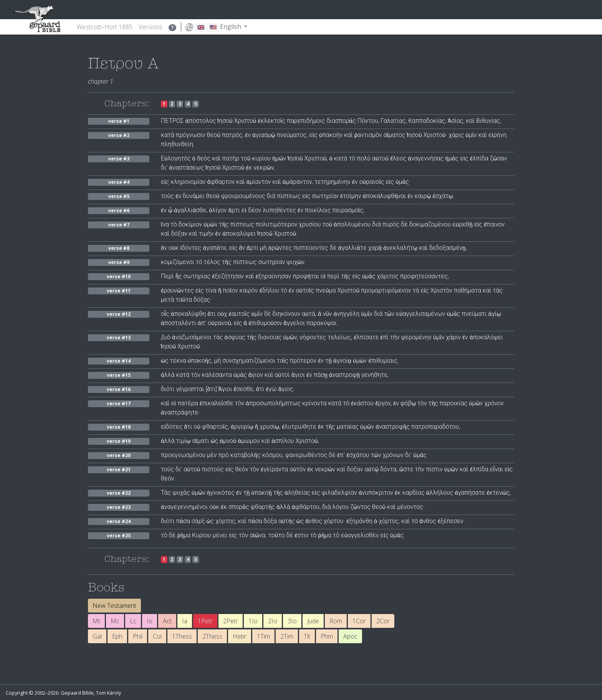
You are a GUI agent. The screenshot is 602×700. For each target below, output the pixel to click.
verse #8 (119, 248)
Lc (133, 621)
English (214, 27)
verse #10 (119, 277)
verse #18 (119, 427)
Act (167, 621)
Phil (138, 636)
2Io (273, 621)
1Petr (205, 621)
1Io (253, 621)
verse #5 (119, 196)
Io (150, 621)
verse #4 (119, 182)
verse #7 (119, 225)
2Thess (212, 636)
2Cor (383, 621)
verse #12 (119, 314)
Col (157, 636)
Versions (150, 27)
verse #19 (119, 441)
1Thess (182, 636)
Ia (185, 621)
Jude (313, 621)
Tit (307, 636)
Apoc (350, 636)
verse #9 (119, 262)
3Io (292, 621)
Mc (115, 621)
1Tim (263, 636)
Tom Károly (108, 693)
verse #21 (119, 470)
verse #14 (119, 361)
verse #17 (119, 404)
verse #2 (119, 135)
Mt (96, 621)
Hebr (240, 636)
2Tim (287, 636)
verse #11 (119, 291)
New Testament (114, 606)
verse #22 (119, 493)
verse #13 (119, 338)
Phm (327, 636)
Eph (117, 636)
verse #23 (119, 507)
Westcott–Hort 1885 (105, 27)
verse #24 (119, 521)
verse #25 (119, 536)
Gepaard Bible (77, 693)
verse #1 (119, 121)
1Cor (359, 621)
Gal (97, 636)
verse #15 (119, 375)
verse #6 (119, 210)
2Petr (231, 621)
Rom (336, 621)
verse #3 (119, 159)
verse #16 (119, 389)
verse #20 (119, 455)
